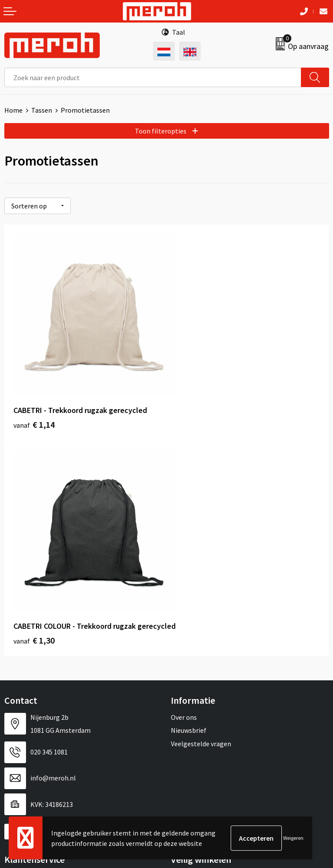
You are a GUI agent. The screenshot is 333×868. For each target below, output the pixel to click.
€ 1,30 (196, 418)
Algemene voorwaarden (206, 653)
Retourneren (23, 667)
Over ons (184, 495)
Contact (16, 653)
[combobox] (153, 77)
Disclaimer (187, 706)
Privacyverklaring (197, 693)
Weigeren (293, 838)
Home (13, 110)
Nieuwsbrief (189, 508)
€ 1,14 (34, 406)
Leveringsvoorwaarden (204, 667)
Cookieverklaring (196, 680)
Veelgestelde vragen (201, 521)
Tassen (42, 110)
